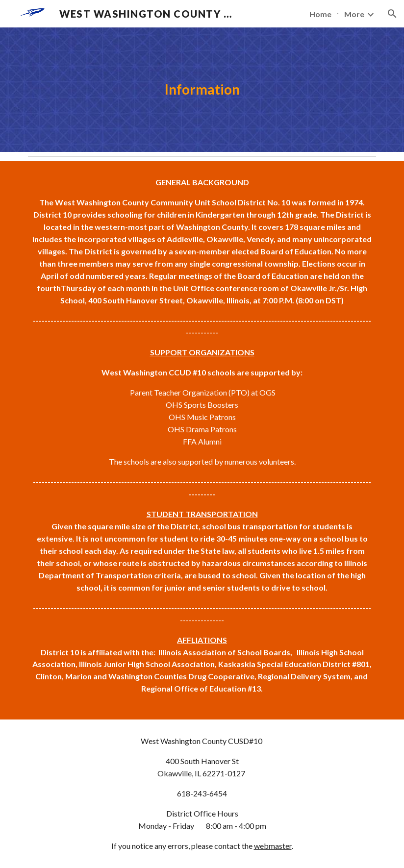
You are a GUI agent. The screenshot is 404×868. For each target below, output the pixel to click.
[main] (202, 90)
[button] (392, 14)
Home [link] (320, 14)
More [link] (354, 14)
